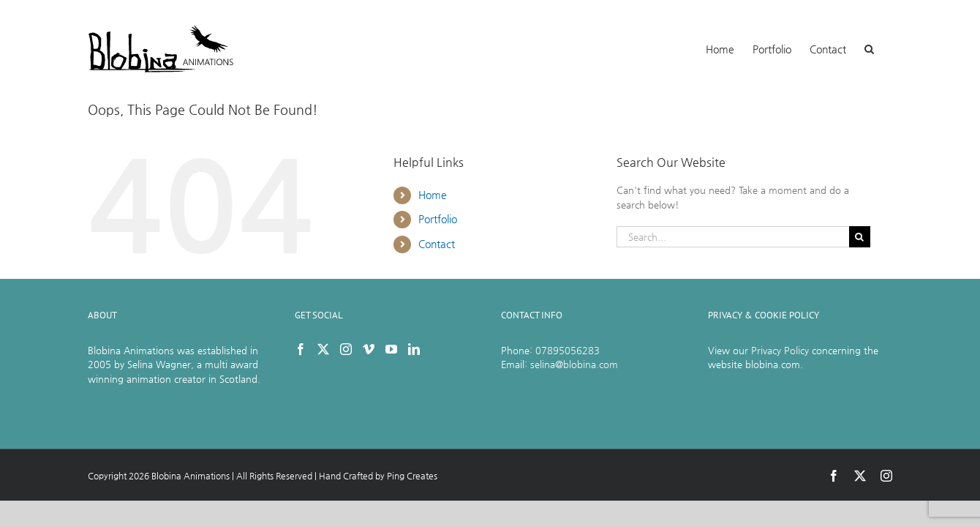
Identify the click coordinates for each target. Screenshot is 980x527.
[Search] (860, 237)
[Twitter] (323, 349)
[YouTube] (391, 349)
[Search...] (733, 237)
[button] (887, 48)
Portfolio (438, 219)
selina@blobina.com (574, 364)
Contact (437, 244)
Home (433, 195)
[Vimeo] (369, 349)
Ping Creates (412, 476)
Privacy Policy (780, 350)
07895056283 (568, 350)
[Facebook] (301, 349)
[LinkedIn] (414, 349)
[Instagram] (346, 349)
